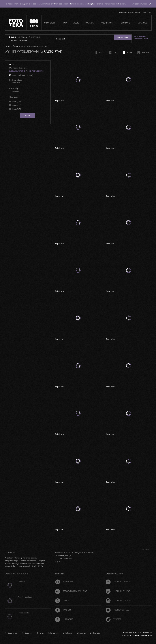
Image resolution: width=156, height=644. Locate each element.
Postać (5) (17, 109)
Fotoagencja (81, 633)
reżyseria (36, 37)
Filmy (64, 23)
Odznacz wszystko (36, 71)
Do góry (147, 549)
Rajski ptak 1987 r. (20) (23, 75)
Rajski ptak (60, 100)
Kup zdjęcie (143, 23)
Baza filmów (12, 633)
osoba (24, 37)
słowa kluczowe (19, 41)
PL (150, 12)
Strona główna (11, 46)
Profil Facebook (118, 582)
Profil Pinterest (118, 591)
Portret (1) (17, 105)
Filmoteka (64, 582)
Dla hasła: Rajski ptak (18, 68)
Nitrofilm (64, 619)
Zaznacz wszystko (17, 71)
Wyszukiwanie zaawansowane (141, 37)
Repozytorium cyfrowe (71, 591)
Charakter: (14, 97)
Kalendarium (107, 23)
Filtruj (28, 116)
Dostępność (95, 633)
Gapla (62, 600)
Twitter (113, 619)
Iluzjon (63, 610)
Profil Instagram (118, 600)
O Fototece (50, 23)
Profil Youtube (117, 610)
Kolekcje (89, 23)
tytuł (14, 37)
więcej (58, 561)
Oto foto (125, 23)
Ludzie (76, 23)
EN (145, 12)
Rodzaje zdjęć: (16, 80)
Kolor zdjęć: (14, 88)
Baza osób (28, 633)
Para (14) (17, 101)
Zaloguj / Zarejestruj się (130, 12)
